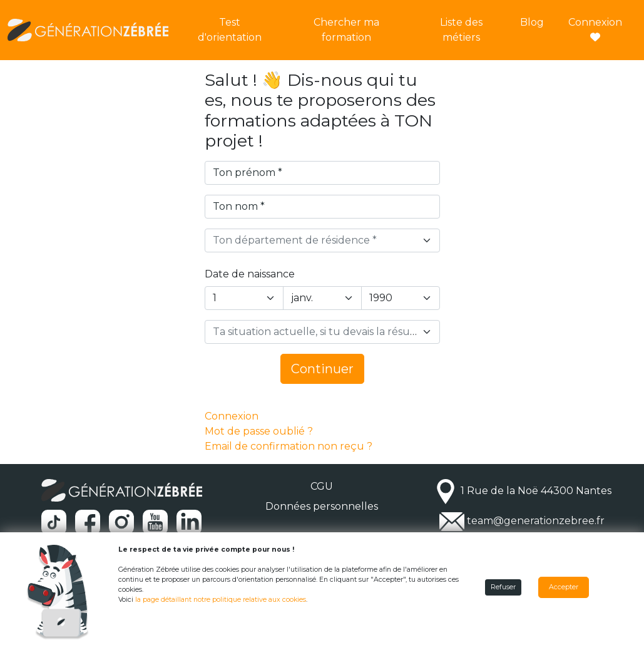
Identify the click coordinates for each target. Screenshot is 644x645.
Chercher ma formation (346, 30)
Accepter (564, 587)
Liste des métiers (461, 30)
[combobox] (322, 240)
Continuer (322, 369)
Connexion (595, 29)
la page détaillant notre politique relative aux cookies (221, 600)
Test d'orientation (230, 30)
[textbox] (315, 240)
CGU (322, 486)
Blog (532, 22)
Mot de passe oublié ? (259, 431)
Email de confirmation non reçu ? (289, 446)
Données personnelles (322, 506)
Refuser (503, 587)
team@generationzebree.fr (536, 521)
